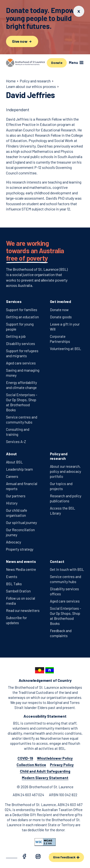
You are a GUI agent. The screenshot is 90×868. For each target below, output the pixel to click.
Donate (57, 63)
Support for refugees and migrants (22, 353)
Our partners (16, 496)
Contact (57, 561)
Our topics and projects (61, 486)
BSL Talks (14, 584)
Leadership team (19, 469)
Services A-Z (16, 442)
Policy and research (59, 456)
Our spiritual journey (21, 523)
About (11, 454)
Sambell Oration (18, 591)
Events (12, 577)
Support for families (22, 310)
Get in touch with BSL (67, 569)
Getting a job (16, 336)
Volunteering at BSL (66, 349)
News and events (21, 561)
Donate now (59, 310)
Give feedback (66, 857)
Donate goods (61, 317)
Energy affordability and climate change (21, 385)
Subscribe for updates (16, 620)
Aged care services (21, 363)
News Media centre (21, 569)
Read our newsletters (23, 610)
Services (14, 301)
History (12, 503)
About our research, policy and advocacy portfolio (66, 471)
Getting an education (22, 317)
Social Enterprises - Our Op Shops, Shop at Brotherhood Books (22, 402)
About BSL (14, 462)
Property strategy (20, 549)
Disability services (21, 344)
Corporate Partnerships (60, 339)
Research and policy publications (66, 498)
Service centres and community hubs (22, 420)
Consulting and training (18, 432)
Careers (12, 476)
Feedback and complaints (61, 633)
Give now (22, 41)
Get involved (60, 301)
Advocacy (14, 542)
